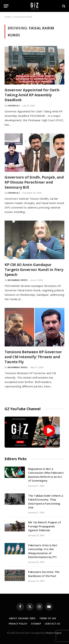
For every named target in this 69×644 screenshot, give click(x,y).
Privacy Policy (18, 624)
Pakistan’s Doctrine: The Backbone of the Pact (44, 574)
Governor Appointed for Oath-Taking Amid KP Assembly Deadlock (32, 95)
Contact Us (53, 624)
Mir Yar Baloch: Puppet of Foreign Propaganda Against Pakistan (45, 526)
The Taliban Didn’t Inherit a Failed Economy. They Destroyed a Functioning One (46, 501)
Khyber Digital (54, 633)
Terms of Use (48, 618)
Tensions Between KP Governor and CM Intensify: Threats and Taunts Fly (33, 357)
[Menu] (6, 6)
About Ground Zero (22, 618)
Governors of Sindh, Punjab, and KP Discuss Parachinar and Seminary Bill (34, 182)
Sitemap (36, 624)
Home (8, 17)
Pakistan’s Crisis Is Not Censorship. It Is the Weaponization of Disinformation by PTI (43, 551)
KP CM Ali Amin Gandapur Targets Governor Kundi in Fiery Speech (34, 270)
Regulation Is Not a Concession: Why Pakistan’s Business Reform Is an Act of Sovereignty (46, 475)
